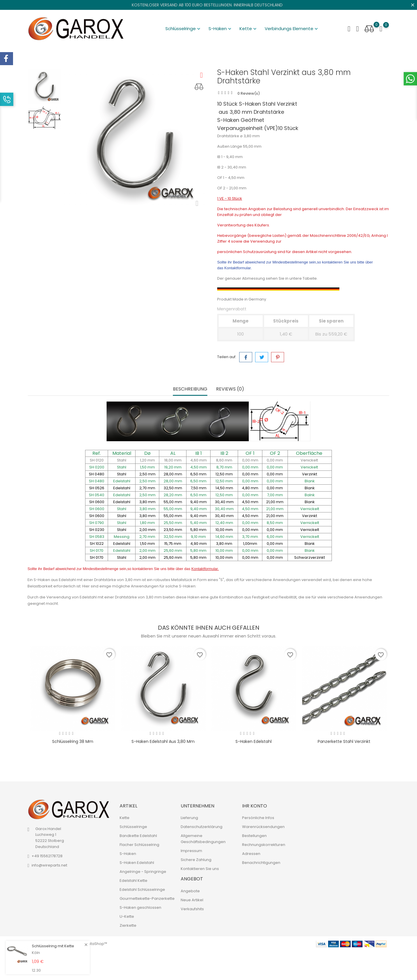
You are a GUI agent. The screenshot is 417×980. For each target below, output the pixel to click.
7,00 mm (275, 495)
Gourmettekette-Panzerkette (147, 899)
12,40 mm (224, 523)
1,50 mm (147, 467)
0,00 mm (250, 460)
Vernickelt (310, 509)
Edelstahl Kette (133, 881)
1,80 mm (147, 523)
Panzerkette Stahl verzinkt (344, 741)
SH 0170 (97, 551)
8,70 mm (224, 467)
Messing (122, 537)
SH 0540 (97, 495)
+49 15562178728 (47, 856)
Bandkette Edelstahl (138, 836)
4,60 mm (199, 460)
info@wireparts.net (49, 865)
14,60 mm (224, 537)
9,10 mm (198, 537)
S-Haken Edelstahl (254, 741)
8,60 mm (224, 460)
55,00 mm (173, 509)
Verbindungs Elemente (292, 29)
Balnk (310, 495)
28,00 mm (173, 481)
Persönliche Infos (258, 818)
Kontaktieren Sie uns (200, 869)
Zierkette (128, 925)
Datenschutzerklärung (202, 827)
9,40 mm (199, 509)
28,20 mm (173, 495)
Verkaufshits (192, 909)
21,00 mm (275, 509)
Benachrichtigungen (261, 863)
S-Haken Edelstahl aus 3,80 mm (163, 741)
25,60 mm (173, 551)
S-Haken (221, 29)
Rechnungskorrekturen (264, 845)
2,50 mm (147, 481)
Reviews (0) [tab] (230, 389)
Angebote (190, 891)
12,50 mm (224, 481)
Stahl (122, 460)
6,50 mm (198, 481)
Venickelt (310, 460)
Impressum (191, 851)
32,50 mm (173, 537)
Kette (249, 29)
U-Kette (127, 916)
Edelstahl (122, 481)
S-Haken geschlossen (140, 907)
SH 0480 (97, 481)
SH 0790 (97, 523)
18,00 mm (173, 460)
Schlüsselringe (183, 29)
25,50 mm (173, 523)
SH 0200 (97, 467)
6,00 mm (275, 537)
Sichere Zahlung (196, 860)
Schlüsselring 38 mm (73, 741)
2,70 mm (147, 537)
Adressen (251, 854)
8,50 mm (275, 523)
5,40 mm (199, 523)
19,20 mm (173, 467)
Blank (310, 481)
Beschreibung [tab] (190, 389)
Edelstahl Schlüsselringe (142, 890)
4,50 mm (199, 467)
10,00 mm (224, 551)
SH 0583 (97, 537)
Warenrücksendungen (263, 827)
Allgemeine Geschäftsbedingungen (203, 839)
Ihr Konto (255, 806)
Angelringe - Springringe (143, 872)
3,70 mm (250, 537)
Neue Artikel (192, 900)
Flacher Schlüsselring (139, 845)
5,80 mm (198, 551)
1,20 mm (147, 460)
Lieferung (189, 818)
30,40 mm (224, 509)
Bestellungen (254, 836)
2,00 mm (147, 551)
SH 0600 (97, 509)
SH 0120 (97, 460)
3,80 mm (147, 509)
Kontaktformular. (238, 268)
